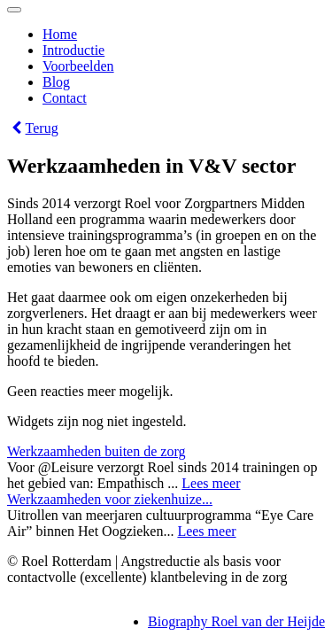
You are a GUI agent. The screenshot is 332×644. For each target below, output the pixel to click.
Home (60, 34)
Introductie (73, 50)
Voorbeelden (78, 66)
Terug (33, 128)
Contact (65, 98)
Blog (56, 82)
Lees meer (211, 483)
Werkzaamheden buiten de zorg (96, 451)
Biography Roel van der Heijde (236, 621)
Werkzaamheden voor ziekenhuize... (110, 499)
